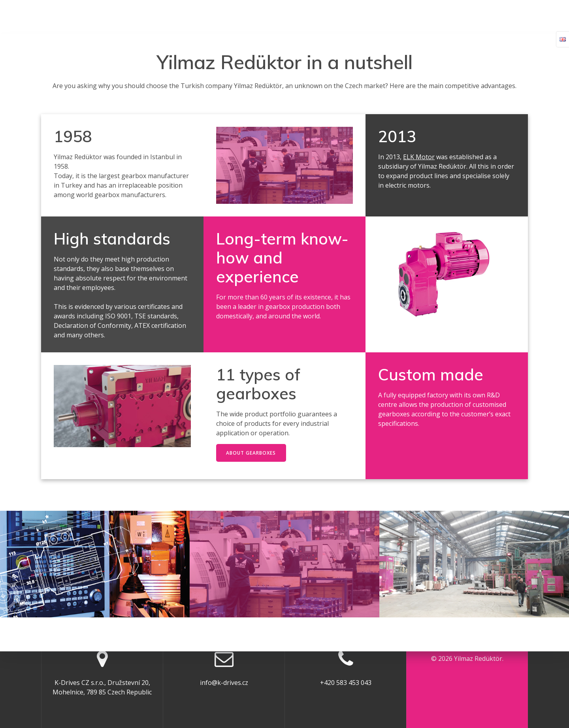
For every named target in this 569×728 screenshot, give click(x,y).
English (521, 16)
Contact (482, 16)
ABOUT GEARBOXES (251, 453)
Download (398, 16)
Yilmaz (74, 17)
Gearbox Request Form (331, 16)
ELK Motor (419, 157)
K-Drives (267, 16)
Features (442, 16)
